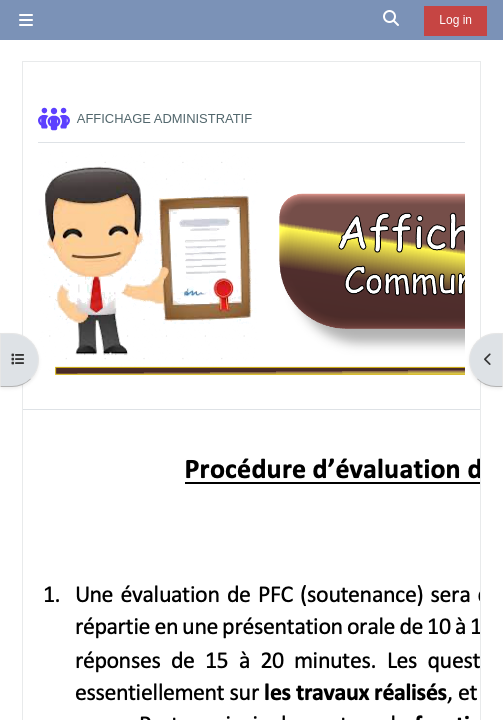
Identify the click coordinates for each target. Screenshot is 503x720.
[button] (392, 20)
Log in (455, 20)
